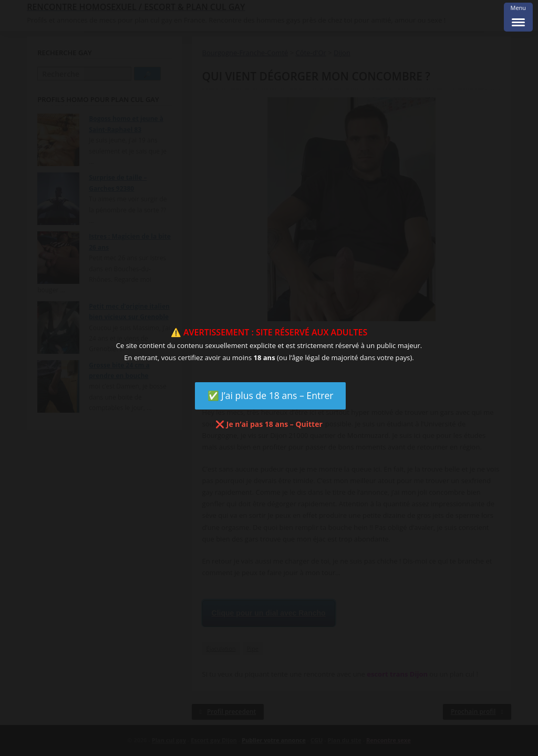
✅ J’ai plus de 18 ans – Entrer (271, 395)
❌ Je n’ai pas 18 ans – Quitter (269, 424)
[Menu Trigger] (518, 17)
